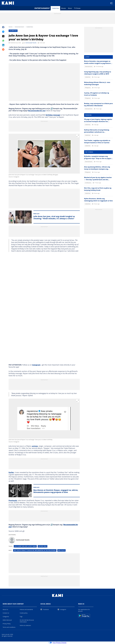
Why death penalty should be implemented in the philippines (35, 551)
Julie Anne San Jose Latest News (25, 547)
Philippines (88, 88)
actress (35, 446)
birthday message (53, 115)
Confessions (88, 183)
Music (70, 9)
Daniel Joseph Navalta (31, 43)
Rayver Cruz (42, 547)
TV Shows (77, 9)
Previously (13, 501)
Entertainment (42, 9)
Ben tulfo (61, 551)
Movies (64, 9)
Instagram (36, 365)
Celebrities (55, 9)
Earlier (11, 473)
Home (11, 27)
